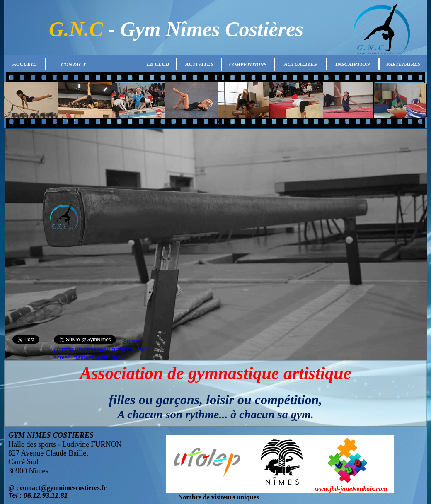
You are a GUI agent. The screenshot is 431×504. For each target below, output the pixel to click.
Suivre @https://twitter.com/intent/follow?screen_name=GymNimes (101, 349)
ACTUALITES (300, 64)
